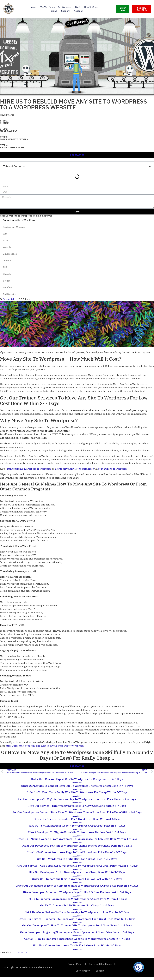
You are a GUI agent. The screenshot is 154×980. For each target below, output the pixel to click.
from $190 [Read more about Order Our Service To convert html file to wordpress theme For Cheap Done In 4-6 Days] (77, 789)
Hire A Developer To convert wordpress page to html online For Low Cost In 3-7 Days (77, 892)
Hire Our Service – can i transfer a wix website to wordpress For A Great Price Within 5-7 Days (77, 866)
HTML (6, 240)
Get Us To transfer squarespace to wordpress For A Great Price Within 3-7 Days (77, 899)
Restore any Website (14, 227)
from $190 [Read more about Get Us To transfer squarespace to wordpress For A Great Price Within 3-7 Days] (77, 902)
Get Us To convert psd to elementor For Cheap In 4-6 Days (77, 905)
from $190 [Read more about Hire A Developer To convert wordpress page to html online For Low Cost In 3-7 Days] (77, 896)
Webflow (8, 287)
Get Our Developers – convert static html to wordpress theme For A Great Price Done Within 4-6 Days (77, 812)
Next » (24, 952)
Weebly (7, 247)
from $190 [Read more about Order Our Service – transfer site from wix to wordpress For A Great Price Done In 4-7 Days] (77, 922)
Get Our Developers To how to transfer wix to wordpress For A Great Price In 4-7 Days (77, 925)
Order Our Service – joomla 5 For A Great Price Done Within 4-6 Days (77, 819)
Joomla (7, 260)
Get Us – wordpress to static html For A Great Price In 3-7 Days (77, 859)
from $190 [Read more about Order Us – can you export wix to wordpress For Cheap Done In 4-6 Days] (77, 783)
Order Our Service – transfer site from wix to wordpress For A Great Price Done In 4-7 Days (77, 919)
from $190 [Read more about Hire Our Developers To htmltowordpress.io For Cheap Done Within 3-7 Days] (77, 876)
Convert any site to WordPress (19, 220)
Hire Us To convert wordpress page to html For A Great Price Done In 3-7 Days (77, 852)
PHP (5, 267)
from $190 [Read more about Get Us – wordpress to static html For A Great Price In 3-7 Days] (77, 863)
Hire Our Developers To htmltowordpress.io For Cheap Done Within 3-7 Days (77, 872)
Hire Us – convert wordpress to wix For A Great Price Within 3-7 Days (77, 945)
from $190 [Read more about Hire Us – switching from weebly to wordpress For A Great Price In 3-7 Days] (77, 829)
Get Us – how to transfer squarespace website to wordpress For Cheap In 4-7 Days (77, 939)
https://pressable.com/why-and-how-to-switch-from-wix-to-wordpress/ (45, 746)
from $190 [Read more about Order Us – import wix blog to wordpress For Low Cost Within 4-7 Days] (77, 883)
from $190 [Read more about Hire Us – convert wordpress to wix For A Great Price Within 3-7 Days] (77, 949)
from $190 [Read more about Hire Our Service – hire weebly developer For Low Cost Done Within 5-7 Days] (77, 809)
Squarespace (10, 254)
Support (65, 11)
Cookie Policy (83, 971)
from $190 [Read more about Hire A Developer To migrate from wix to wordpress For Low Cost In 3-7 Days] (77, 836)
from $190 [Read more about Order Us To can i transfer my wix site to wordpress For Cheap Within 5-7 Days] (77, 796)
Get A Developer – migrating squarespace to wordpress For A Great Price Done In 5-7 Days (77, 932)
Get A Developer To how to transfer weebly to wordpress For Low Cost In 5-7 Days (77, 912)
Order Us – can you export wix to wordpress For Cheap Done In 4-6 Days (77, 779)
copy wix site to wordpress (113, 469)
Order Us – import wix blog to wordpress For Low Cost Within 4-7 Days (77, 879)
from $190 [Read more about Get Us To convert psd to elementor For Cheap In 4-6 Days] (77, 909)
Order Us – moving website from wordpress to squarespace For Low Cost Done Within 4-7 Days (77, 839)
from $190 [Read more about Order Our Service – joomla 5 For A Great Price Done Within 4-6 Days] (77, 823)
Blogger (7, 281)
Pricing (53, 11)
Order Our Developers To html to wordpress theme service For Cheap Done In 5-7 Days (77, 846)
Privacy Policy (75, 964)
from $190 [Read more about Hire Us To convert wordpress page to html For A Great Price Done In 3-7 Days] (77, 856)
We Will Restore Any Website (56, 7)
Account (78, 11)
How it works (91, 7)
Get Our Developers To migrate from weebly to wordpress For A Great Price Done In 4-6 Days (77, 799)
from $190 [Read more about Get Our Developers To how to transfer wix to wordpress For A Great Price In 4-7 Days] (77, 929)
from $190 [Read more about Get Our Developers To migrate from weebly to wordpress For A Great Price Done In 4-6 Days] (77, 803)
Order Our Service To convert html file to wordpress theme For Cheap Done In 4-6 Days (77, 786)
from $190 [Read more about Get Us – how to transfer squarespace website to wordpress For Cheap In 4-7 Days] (77, 942)
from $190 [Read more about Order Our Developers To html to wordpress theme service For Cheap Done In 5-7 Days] (77, 849)
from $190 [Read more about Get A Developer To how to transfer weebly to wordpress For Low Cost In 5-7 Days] (77, 916)
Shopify (7, 274)
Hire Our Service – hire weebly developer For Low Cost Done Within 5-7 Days (77, 806)
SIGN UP (5, 123)
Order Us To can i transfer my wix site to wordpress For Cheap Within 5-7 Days (77, 792)
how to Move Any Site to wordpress (74, 469)
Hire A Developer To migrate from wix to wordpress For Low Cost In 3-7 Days (77, 832)
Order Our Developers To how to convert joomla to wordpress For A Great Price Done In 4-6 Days (77, 886)
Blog (77, 7)
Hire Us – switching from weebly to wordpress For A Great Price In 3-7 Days (77, 826)
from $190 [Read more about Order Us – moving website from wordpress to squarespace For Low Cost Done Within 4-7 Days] (77, 843)
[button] (150, 166)
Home (33, 7)
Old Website (9, 294)
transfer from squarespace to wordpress (29, 469)
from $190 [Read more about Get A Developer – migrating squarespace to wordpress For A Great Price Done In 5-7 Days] (77, 936)
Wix (5, 234)
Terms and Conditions (100, 964)
